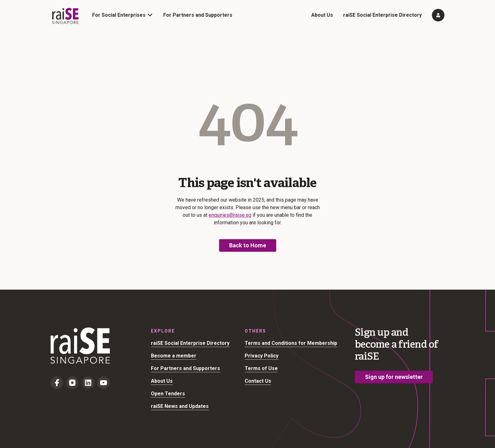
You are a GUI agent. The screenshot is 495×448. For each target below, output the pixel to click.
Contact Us (258, 381)
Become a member (174, 356)
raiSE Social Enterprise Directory (382, 15)
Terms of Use (261, 368)
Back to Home (248, 245)
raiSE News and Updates (180, 406)
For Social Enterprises (119, 15)
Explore (163, 331)
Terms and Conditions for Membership (291, 343)
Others (255, 331)
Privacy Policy (262, 356)
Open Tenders (168, 394)
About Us (322, 15)
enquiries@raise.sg (230, 215)
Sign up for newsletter (394, 377)
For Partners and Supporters (198, 15)
